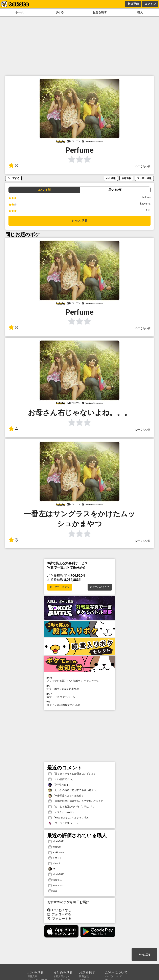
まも (148, 210)
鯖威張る (55, 880)
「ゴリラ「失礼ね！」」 (64, 823)
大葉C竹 (55, 847)
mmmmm (56, 886)
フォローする (59, 914)
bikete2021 (56, 842)
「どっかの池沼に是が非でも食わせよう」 (73, 790)
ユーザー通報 (144, 178)
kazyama (145, 204)
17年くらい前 (143, 166)
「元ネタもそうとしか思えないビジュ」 (72, 774)
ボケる (60, 12)
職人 (140, 12)
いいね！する (59, 910)
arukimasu (56, 853)
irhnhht (54, 864)
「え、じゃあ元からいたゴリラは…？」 (72, 807)
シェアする (14, 178)
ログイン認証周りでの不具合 (79, 703)
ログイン (150, 4)
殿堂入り (32, 976)
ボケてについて (113, 976)
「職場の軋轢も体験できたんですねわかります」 (77, 801)
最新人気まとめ (62, 976)
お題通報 (126, 178)
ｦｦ (51, 869)
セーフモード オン (60, 587)
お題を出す (100, 12)
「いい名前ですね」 (61, 779)
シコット (55, 858)
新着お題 (84, 976)
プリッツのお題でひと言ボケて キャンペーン (79, 679)
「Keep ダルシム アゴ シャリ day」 (69, 818)
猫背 (53, 891)
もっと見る (79, 221)
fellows (146, 197)
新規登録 (133, 4)
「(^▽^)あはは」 (59, 785)
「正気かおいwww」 (61, 812)
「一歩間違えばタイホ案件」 (66, 796)
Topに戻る (144, 955)
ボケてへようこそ (100, 587)
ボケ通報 (111, 178)
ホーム (19, 12)
